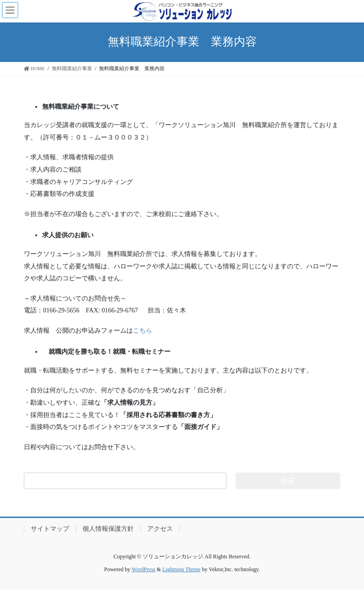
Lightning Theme (181, 569)
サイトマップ (50, 529)
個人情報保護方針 (108, 529)
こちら (143, 331)
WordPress (143, 569)
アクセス (160, 529)
